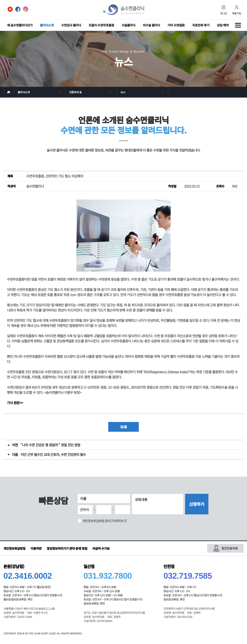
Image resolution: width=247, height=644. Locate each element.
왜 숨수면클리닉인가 (20, 25)
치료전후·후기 (201, 25)
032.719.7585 (188, 576)
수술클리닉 (128, 25)
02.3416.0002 (28, 576)
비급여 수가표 (101, 549)
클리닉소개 (47, 25)
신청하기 (197, 505)
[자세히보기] (119, 521)
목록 (123, 427)
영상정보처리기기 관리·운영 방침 (67, 549)
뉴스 (123, 92)
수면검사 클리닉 (71, 25)
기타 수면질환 (176, 25)
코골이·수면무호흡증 (101, 25)
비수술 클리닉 (151, 25)
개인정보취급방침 (14, 549)
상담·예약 (223, 25)
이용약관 (36, 549)
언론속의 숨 (75, 92)
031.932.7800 (108, 576)
